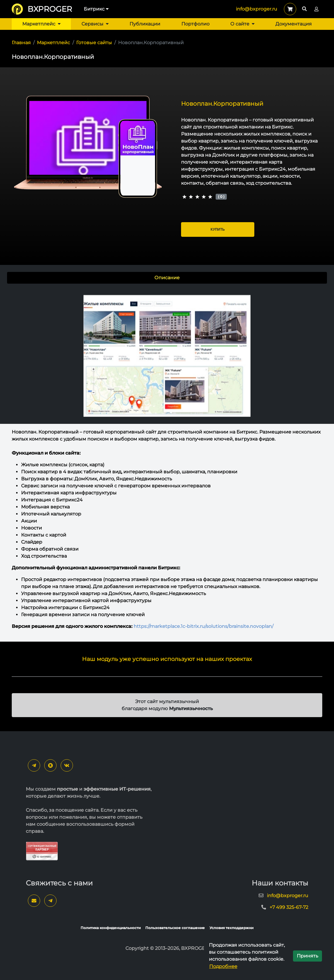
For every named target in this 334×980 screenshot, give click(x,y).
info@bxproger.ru (257, 9)
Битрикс (96, 9)
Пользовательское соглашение (175, 928)
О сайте (242, 24)
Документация (294, 24)
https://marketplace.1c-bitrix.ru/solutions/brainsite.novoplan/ (203, 626)
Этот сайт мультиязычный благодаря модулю (167, 705)
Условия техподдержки (231, 928)
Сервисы (95, 24)
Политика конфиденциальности (111, 928)
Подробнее (223, 966)
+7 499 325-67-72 (289, 907)
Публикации (145, 24)
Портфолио (195, 24)
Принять (307, 956)
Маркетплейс (41, 24)
